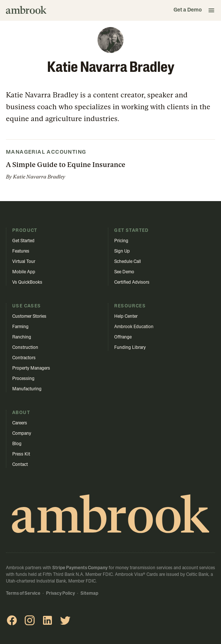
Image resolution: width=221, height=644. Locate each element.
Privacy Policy (60, 594)
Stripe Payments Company (80, 568)
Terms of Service (23, 594)
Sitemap (89, 594)
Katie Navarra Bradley (39, 177)
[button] (211, 10)
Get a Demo (188, 10)
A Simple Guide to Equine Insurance (66, 165)
